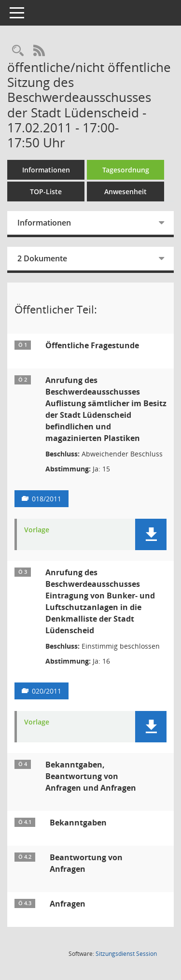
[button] (151, 534)
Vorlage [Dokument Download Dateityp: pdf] (37, 530)
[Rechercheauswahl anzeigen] (18, 51)
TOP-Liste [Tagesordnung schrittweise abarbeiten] (46, 192)
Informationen (46, 170)
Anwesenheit (125, 192)
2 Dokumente (42, 258)
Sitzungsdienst (126, 954)
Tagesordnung (126, 170)
